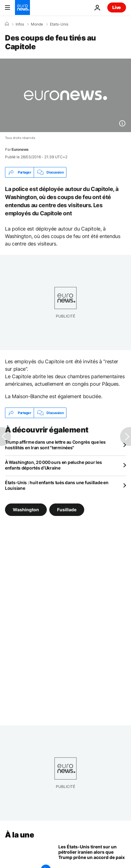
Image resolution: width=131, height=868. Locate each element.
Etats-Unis (59, 24)
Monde (37, 24)
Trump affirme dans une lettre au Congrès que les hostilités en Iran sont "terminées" (55, 445)
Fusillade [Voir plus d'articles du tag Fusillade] (67, 510)
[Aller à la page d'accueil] (22, 7)
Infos (20, 24)
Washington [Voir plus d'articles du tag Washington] (26, 510)
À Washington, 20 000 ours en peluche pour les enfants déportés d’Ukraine (53, 465)
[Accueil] (7, 24)
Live (117, 7)
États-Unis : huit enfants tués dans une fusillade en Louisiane (57, 485)
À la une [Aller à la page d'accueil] (19, 835)
